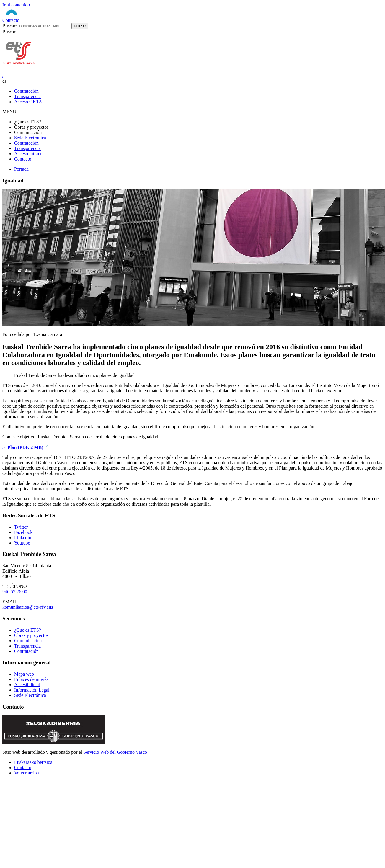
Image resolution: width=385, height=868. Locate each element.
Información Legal (32, 690)
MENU (9, 112)
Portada (21, 169)
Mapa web (24, 674)
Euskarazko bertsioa (33, 762)
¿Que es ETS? (28, 630)
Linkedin (23, 538)
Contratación (26, 143)
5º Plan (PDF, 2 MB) (26, 447)
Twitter (21, 527)
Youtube (22, 543)
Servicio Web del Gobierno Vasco (115, 752)
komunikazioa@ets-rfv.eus (28, 607)
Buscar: (10, 26)
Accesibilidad (27, 685)
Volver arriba (27, 773)
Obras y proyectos (31, 635)
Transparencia (27, 148)
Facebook (23, 532)
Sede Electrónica (30, 138)
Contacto (11, 20)
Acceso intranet (29, 154)
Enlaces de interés (31, 679)
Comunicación (28, 641)
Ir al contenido (16, 5)
